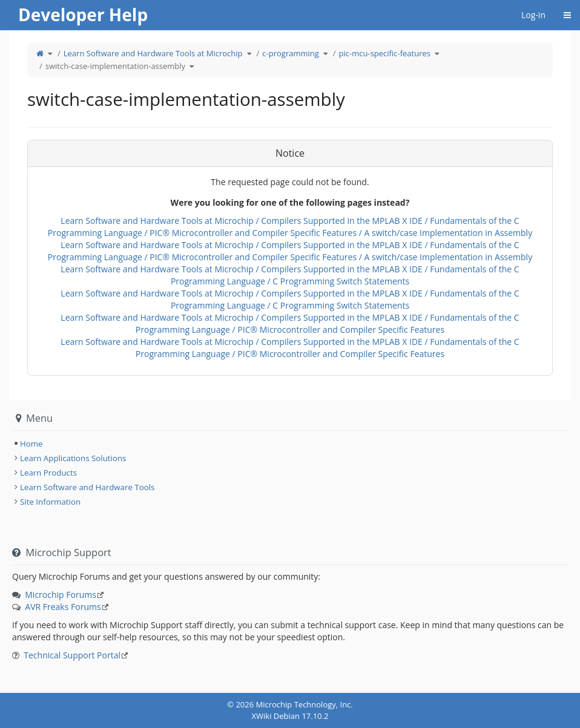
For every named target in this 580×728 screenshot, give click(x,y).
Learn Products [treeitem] (48, 473)
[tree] (290, 444)
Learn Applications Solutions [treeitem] (73, 458)
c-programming (290, 53)
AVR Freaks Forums (63, 607)
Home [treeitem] (31, 444)
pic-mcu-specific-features (385, 53)
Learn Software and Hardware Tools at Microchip (153, 53)
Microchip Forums (61, 595)
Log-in (533, 15)
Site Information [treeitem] (50, 502)
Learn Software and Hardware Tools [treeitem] (87, 487)
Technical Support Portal (72, 655)
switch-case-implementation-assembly (115, 66)
